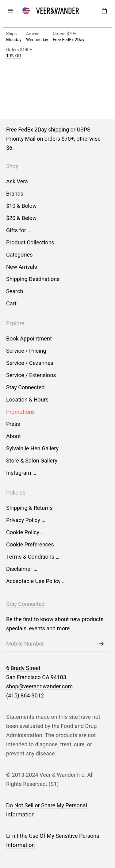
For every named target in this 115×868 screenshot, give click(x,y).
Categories (19, 255)
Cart (11, 303)
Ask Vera (17, 181)
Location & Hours (27, 400)
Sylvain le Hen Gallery (32, 448)
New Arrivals (22, 267)
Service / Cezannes (30, 363)
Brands (15, 194)
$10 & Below (21, 206)
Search (15, 291)
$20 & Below (21, 218)
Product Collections (30, 242)
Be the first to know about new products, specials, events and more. (55, 624)
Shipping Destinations (33, 279)
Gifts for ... (19, 230)
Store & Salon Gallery (32, 461)
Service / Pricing (26, 351)
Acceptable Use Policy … (36, 581)
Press (13, 424)
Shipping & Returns (29, 508)
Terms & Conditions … (33, 557)
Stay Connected (25, 387)
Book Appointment (29, 339)
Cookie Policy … (25, 532)
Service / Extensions (31, 375)
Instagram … (21, 473)
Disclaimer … (22, 569)
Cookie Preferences (30, 544)
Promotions (20, 412)
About (13, 436)
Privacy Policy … (26, 520)
